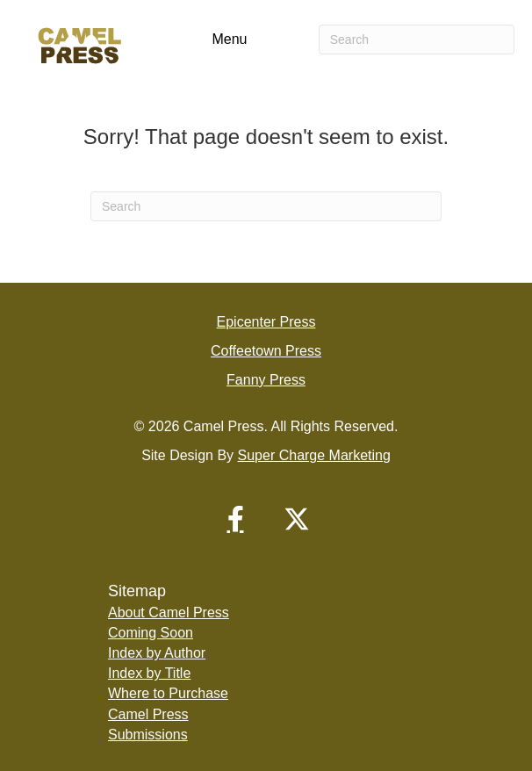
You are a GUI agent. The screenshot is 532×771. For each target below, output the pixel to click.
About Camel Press (169, 612)
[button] (235, 519)
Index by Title (149, 673)
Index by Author (157, 653)
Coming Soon (151, 633)
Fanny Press (266, 380)
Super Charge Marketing (314, 455)
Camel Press (148, 714)
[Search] (417, 40)
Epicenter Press (266, 322)
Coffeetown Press (266, 351)
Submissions (148, 735)
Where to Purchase (168, 693)
